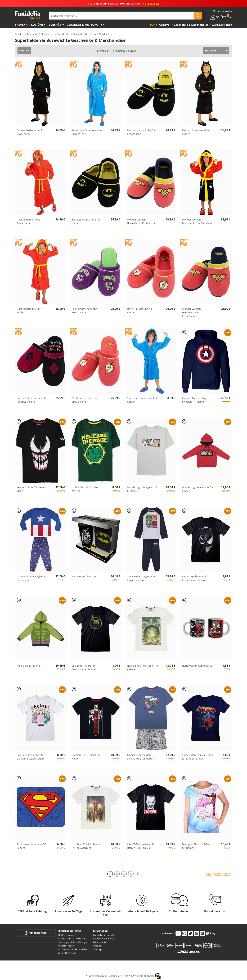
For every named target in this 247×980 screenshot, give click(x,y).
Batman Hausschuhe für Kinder (86, 221)
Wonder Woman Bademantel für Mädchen (197, 221)
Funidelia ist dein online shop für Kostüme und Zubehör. (27, 15)
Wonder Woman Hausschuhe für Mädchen (142, 221)
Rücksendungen (67, 935)
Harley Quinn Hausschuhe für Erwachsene (32, 400)
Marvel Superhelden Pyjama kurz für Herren (141, 757)
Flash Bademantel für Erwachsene (29, 221)
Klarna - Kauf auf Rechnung (72, 939)
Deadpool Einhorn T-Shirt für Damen (197, 846)
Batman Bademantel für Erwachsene (31, 132)
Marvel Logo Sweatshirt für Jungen (198, 489)
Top (152, 25)
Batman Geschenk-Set (85, 576)
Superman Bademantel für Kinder (143, 400)
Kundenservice (35, 933)
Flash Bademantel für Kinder (29, 311)
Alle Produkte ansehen (219, 874)
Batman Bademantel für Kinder (196, 132)
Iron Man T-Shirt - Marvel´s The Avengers (86, 846)
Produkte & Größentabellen (73, 949)
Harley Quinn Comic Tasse (197, 666)
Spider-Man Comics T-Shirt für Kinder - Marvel (198, 757)
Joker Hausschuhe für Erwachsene (84, 311)
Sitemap (97, 949)
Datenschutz (100, 942)
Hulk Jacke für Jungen (29, 666)
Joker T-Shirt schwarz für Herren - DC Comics (141, 846)
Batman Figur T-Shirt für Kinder (86, 757)
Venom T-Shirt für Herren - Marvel (32, 489)
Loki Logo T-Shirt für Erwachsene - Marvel (84, 667)
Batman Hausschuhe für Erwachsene (141, 132)
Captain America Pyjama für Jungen (31, 578)
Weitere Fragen (66, 946)
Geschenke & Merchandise (41, 34)
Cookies (97, 946)
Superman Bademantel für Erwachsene (87, 132)
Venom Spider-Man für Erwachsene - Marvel (195, 578)
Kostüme (37, 25)
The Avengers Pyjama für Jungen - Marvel (142, 578)
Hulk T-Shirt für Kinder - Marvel (86, 489)
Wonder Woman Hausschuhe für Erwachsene (191, 312)
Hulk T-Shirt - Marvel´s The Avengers (143, 667)
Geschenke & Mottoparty (84, 25)
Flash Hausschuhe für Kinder (140, 311)
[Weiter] (138, 874)
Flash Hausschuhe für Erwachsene (84, 400)
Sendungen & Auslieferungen (73, 942)
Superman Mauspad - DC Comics (31, 846)
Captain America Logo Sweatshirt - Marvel (195, 400)
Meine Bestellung (67, 953)
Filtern (23, 51)
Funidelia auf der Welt (104, 935)
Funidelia (20, 34)
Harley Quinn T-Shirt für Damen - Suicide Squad (31, 757)
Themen (20, 25)
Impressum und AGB (104, 939)
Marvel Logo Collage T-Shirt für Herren (143, 489)
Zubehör (55, 25)
